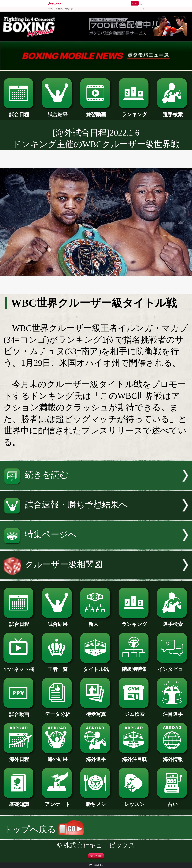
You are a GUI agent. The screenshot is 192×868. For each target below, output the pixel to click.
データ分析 (58, 712)
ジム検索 (134, 712)
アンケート (58, 802)
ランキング (134, 112)
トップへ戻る (44, 829)
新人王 (96, 622)
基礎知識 (19, 802)
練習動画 (96, 112)
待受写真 (96, 712)
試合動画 (19, 712)
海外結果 (58, 757)
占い (173, 802)
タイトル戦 (96, 667)
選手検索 (173, 112)
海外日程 (19, 757)
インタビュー (173, 667)
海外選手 (96, 757)
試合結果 (58, 112)
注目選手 (173, 712)
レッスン (134, 802)
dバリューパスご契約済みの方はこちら (61, 9)
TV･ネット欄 (19, 667)
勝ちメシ (96, 802)
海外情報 (173, 757)
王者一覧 (58, 667)
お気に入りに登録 (96, 856)
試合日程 (19, 112)
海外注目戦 (134, 757)
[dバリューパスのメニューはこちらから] (142, 4)
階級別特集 (134, 667)
